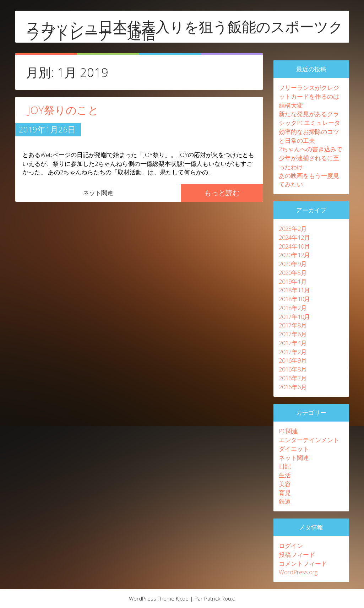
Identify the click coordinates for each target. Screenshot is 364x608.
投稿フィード (297, 555)
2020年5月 (293, 273)
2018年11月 (294, 290)
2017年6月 (293, 334)
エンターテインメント (309, 440)
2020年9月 (293, 264)
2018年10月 (294, 299)
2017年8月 (293, 325)
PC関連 (288, 431)
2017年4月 (293, 343)
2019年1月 (293, 281)
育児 (285, 493)
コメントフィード (303, 563)
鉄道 (285, 501)
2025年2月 (293, 229)
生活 (285, 475)
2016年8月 (293, 369)
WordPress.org (298, 572)
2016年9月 (293, 360)
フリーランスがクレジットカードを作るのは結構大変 (309, 96)
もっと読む (222, 193)
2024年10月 (294, 246)
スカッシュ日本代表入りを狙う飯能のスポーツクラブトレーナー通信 (184, 30)
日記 (285, 466)
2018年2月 (293, 308)
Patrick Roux (219, 598)
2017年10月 (294, 317)
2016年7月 (293, 378)
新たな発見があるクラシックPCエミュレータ (309, 118)
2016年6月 (293, 387)
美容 (285, 484)
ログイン (291, 546)
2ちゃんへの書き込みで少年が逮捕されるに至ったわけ (311, 158)
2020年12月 (294, 255)
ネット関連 (98, 193)
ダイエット (294, 449)
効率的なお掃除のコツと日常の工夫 (309, 136)
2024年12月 (294, 237)
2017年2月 (293, 352)
